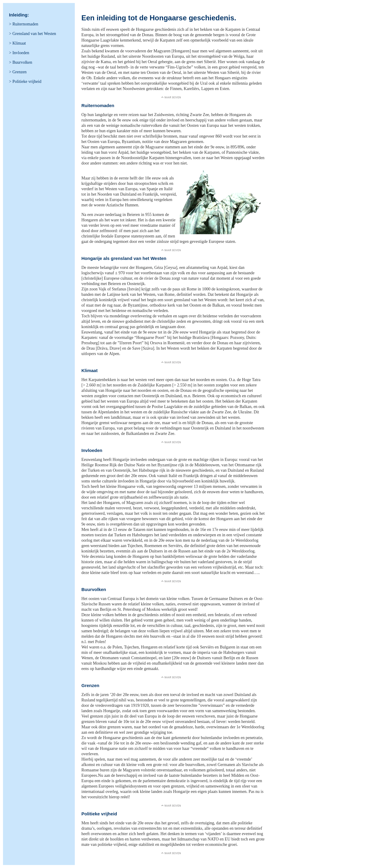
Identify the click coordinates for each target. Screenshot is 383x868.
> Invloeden (19, 53)
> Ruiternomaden (24, 24)
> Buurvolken (21, 62)
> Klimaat (18, 43)
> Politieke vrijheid (25, 82)
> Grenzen (18, 72)
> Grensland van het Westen (32, 34)
